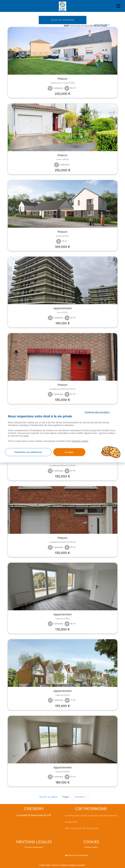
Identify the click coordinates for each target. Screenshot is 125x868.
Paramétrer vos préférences (28, 452)
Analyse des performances (77, 855)
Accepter (69, 452)
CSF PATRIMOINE (91, 809)
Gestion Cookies (91, 847)
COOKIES (91, 842)
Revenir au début (48, 797)
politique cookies (80, 441)
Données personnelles (34, 847)
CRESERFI (34, 809)
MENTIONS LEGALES (34, 842)
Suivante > (80, 797)
